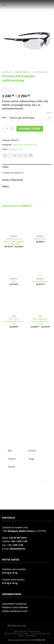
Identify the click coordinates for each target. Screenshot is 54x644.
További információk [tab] (13, 173)
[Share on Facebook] (10, 156)
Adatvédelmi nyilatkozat (14, 604)
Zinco (14, 281)
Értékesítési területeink (17, 634)
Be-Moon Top (40, 239)
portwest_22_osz (15, 149)
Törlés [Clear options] (49, 113)
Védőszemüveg (22, 72)
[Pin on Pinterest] (26, 156)
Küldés (26, 491)
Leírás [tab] (5, 167)
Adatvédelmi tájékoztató (27, 632)
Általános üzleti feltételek (15, 607)
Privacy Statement (27, 636)
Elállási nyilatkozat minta (15, 611)
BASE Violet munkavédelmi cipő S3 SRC (14, 321)
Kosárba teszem (30, 129)
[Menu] (4, 5)
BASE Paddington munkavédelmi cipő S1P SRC (40, 321)
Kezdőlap (7, 72)
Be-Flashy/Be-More (40, 281)
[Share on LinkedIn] (31, 156)
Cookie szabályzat (40, 634)
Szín (4, 118)
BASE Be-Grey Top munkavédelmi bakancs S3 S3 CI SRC (14, 241)
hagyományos (40, 72)
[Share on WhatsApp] (5, 156)
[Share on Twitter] (15, 156)
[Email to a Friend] (20, 156)
